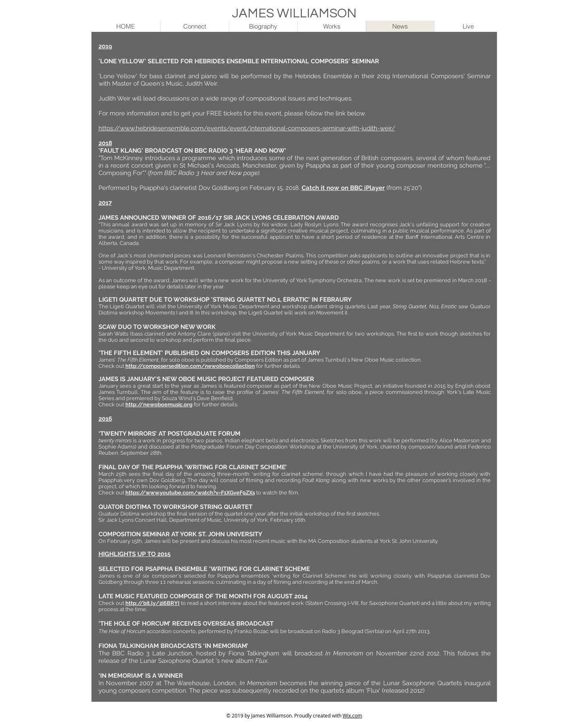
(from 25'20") (405, 188)
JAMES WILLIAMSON (294, 14)
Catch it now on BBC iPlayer (343, 188)
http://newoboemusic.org (159, 404)
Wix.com (352, 715)
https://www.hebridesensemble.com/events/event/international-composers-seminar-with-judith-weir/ (247, 128)
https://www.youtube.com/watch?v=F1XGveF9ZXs (190, 493)
